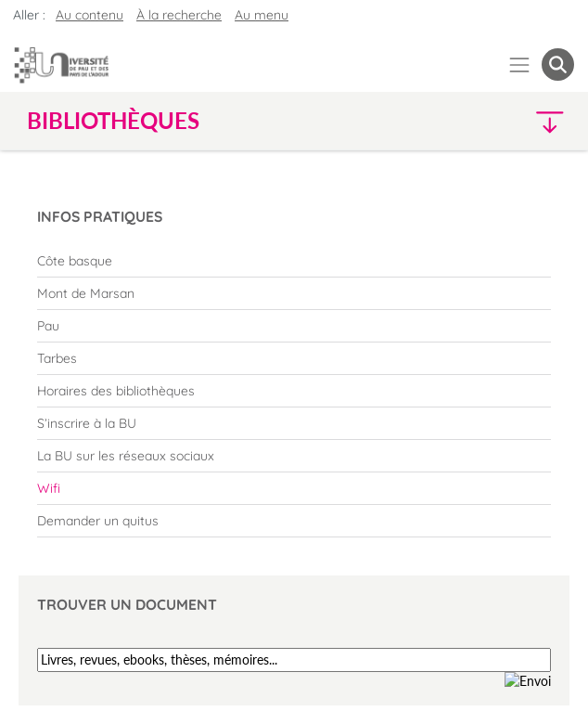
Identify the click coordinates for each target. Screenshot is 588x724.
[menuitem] (294, 261)
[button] (508, 121)
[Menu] (520, 65)
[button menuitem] (558, 65)
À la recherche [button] (179, 15)
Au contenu (89, 15)
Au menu (262, 15)
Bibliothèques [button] (113, 121)
